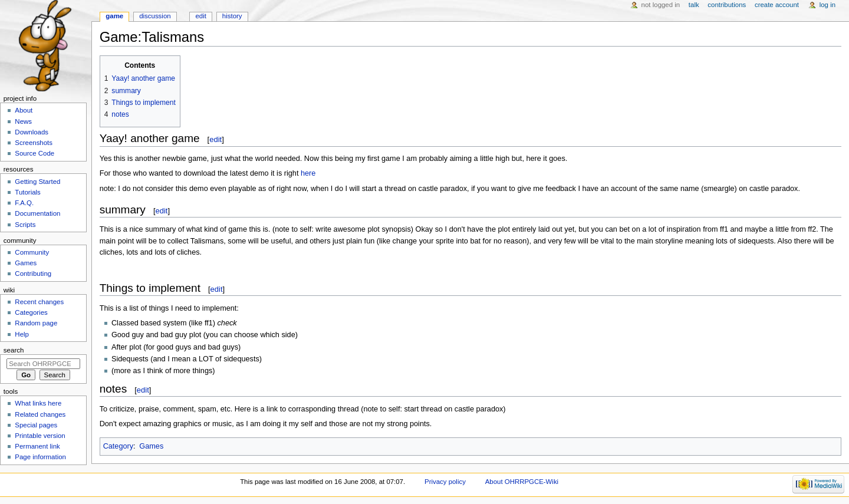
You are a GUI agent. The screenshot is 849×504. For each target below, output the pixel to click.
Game (114, 16)
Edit (200, 16)
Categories (31, 312)
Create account (777, 5)
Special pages (36, 425)
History (232, 16)
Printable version (40, 436)
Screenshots (34, 143)
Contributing (33, 274)
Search (14, 350)
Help (22, 334)
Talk (694, 5)
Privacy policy (445, 482)
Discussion (155, 16)
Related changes (40, 414)
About (24, 110)
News (23, 121)
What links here (38, 403)
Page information (40, 457)
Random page (36, 323)
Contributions (727, 5)
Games (151, 446)
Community (32, 252)
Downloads (32, 132)
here (308, 173)
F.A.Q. (24, 203)
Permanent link (37, 446)
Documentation (37, 213)
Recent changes (39, 302)
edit (215, 139)
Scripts (25, 225)
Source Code (34, 153)
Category (118, 446)
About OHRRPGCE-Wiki (522, 482)
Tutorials (28, 192)
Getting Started (37, 182)
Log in (827, 5)
